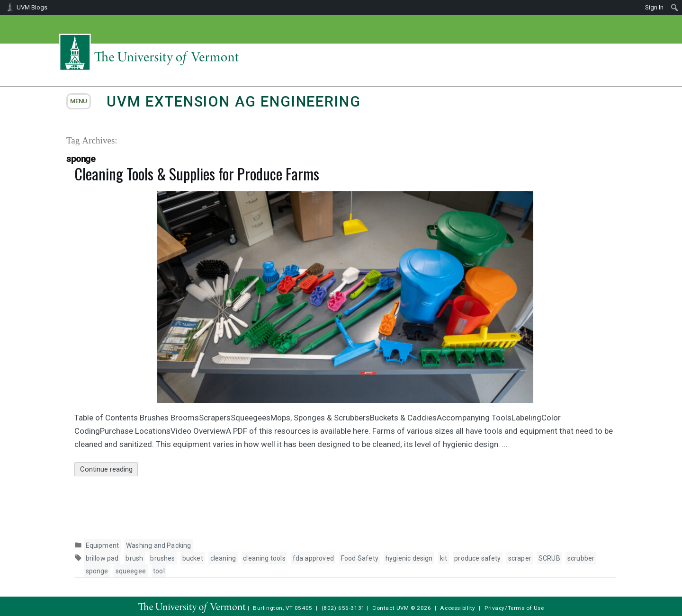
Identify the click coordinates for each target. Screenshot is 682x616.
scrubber (581, 558)
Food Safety (360, 558)
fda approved (313, 558)
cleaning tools (264, 558)
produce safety (478, 558)
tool (159, 571)
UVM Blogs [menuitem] (32, 7)
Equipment (103, 545)
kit (444, 558)
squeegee (131, 571)
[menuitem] (675, 8)
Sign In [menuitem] (654, 7)
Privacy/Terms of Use (514, 608)
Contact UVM (390, 608)
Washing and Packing (158, 545)
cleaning (223, 558)
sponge (97, 571)
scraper (520, 558)
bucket (193, 558)
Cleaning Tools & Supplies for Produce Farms (197, 174)
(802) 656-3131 (343, 608)
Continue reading (109, 469)
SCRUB (549, 558)
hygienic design (409, 558)
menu (79, 101)
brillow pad (102, 558)
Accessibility (458, 608)
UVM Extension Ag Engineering (233, 102)
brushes (162, 558)
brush (134, 558)
